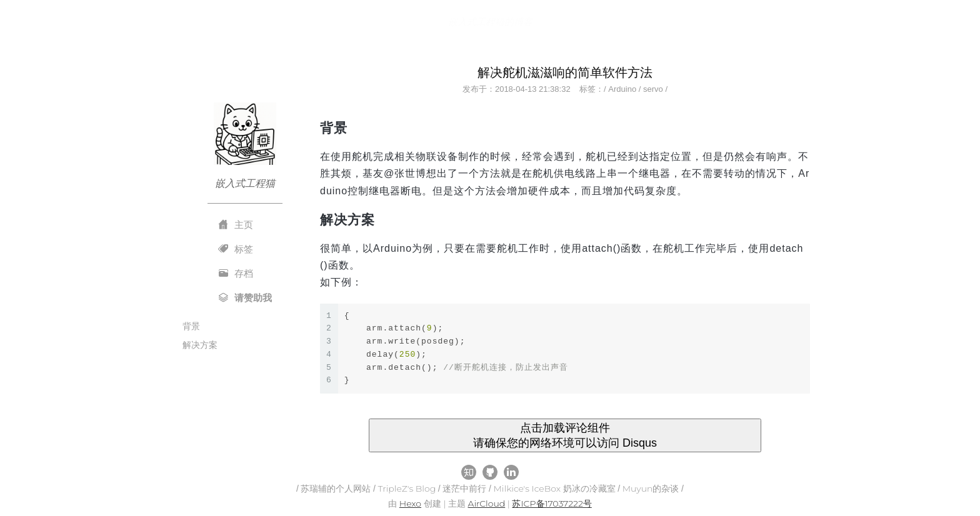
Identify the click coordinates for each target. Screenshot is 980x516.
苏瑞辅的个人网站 (336, 489)
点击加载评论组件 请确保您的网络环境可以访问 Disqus (565, 435)
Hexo (410, 504)
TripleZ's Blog (407, 489)
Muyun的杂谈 (651, 489)
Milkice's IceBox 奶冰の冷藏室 (554, 489)
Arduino (622, 89)
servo (653, 89)
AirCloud (487, 504)
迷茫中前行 (464, 489)
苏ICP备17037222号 (552, 504)
